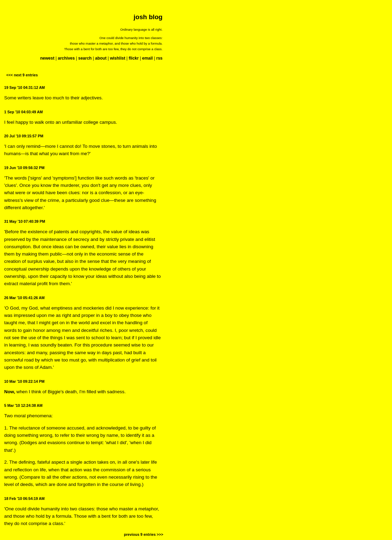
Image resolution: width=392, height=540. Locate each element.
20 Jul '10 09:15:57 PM (24, 136)
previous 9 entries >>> (144, 534)
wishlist (118, 58)
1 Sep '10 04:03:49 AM (24, 112)
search (85, 58)
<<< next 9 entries (22, 75)
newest (47, 58)
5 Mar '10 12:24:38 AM (23, 405)
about (101, 58)
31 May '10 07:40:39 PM (25, 221)
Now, (10, 392)
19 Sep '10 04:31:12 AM (24, 88)
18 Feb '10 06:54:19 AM (24, 499)
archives (66, 58)
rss (159, 58)
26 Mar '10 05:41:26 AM (24, 298)
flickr (134, 58)
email (147, 58)
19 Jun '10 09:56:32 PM (24, 168)
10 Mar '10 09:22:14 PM (24, 381)
